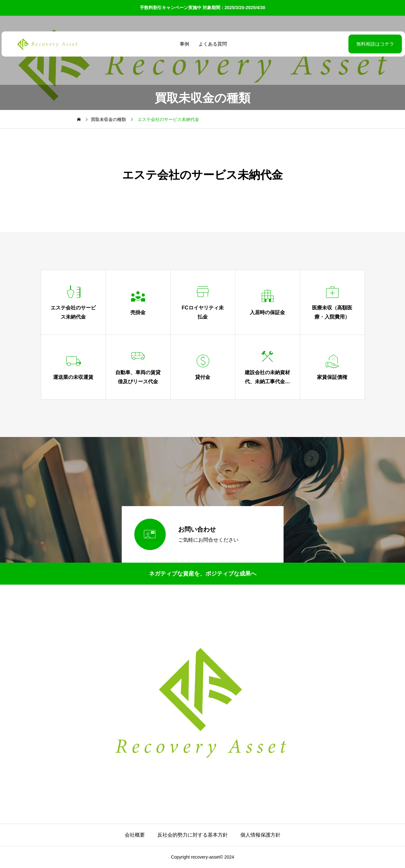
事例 (184, 44)
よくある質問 (212, 44)
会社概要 (135, 835)
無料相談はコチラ (359, 44)
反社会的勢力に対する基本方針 (193, 835)
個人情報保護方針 (260, 835)
